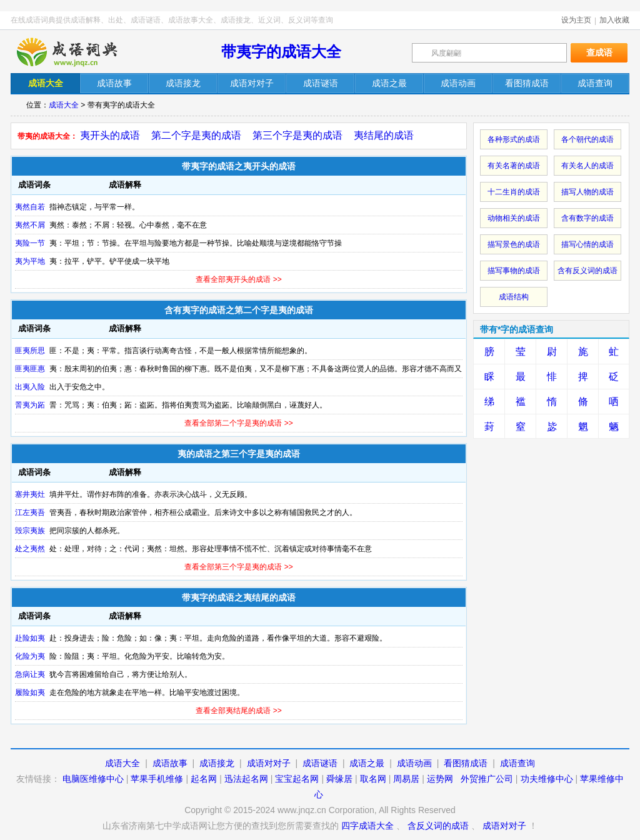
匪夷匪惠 (30, 369)
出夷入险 (30, 387)
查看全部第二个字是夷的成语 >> (238, 423)
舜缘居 (339, 779)
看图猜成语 (466, 763)
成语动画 (414, 763)
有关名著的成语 (514, 166)
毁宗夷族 (30, 531)
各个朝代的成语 (587, 139)
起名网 (204, 779)
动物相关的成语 (514, 218)
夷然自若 (30, 207)
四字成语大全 (367, 826)
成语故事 (170, 763)
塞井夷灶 (30, 494)
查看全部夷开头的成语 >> (238, 279)
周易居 (406, 779)
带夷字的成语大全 (281, 52)
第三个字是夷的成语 (297, 135)
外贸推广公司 (487, 779)
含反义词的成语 (438, 826)
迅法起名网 (246, 779)
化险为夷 (30, 656)
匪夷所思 (30, 351)
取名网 (373, 779)
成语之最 (367, 763)
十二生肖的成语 (514, 192)
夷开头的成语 (110, 135)
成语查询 (517, 763)
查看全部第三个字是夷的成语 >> (238, 567)
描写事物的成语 (514, 271)
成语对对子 (269, 763)
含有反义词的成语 (587, 271)
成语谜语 (320, 763)
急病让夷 (30, 674)
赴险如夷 (30, 638)
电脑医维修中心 (93, 779)
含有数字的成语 (587, 218)
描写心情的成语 (587, 244)
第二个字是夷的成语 (196, 135)
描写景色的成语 (514, 244)
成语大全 (64, 105)
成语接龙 (217, 763)
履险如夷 (30, 692)
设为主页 (576, 20)
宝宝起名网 (297, 779)
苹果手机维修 (157, 779)
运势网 (440, 779)
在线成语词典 (77, 52)
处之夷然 (30, 549)
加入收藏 (614, 20)
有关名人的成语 (587, 166)
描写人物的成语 (587, 192)
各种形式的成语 (514, 139)
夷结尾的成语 (384, 135)
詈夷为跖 (30, 405)
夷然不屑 (30, 225)
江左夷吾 (30, 512)
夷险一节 (30, 243)
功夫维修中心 (547, 779)
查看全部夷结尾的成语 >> (238, 711)
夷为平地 (30, 261)
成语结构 (514, 297)
